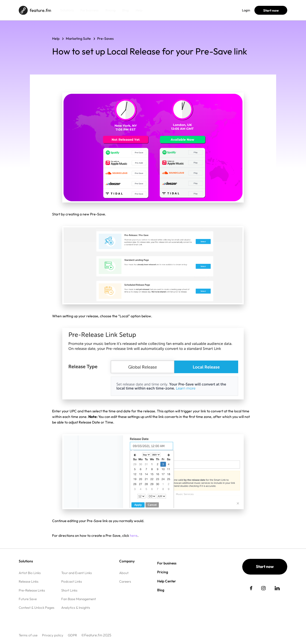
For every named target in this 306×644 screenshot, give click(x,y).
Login (246, 10)
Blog (126, 10)
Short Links (69, 590)
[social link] (251, 588)
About (124, 573)
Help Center (167, 581)
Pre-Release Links (32, 590)
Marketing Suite (78, 39)
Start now (271, 10)
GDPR (72, 635)
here (134, 536)
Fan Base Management (79, 599)
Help (139, 10)
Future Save (28, 599)
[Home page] (35, 10)
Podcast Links (72, 581)
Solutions (67, 10)
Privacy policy (53, 635)
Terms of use (28, 635)
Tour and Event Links (77, 573)
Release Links (29, 581)
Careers (125, 581)
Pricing (111, 10)
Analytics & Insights (76, 608)
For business (90, 10)
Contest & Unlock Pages (37, 608)
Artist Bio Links (30, 573)
